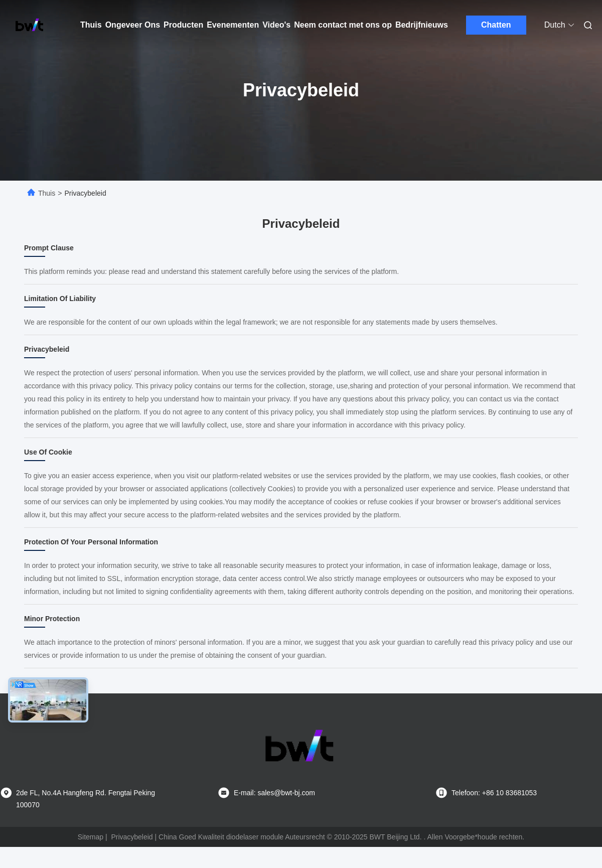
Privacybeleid (132, 837)
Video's (276, 25)
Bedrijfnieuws (422, 25)
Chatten (496, 25)
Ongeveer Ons (133, 25)
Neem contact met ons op (343, 25)
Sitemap (91, 837)
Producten (183, 25)
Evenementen (233, 25)
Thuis (91, 25)
